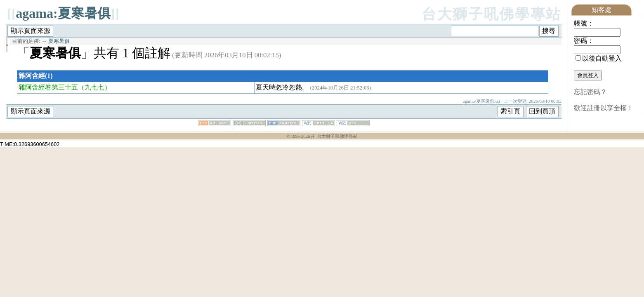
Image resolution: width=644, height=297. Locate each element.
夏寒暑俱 (59, 41)
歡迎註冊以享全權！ (604, 108)
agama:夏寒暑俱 (63, 13)
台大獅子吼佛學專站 (492, 14)
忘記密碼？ (590, 92)
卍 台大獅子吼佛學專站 (334, 136)
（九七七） (94, 87)
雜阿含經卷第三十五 (48, 87)
